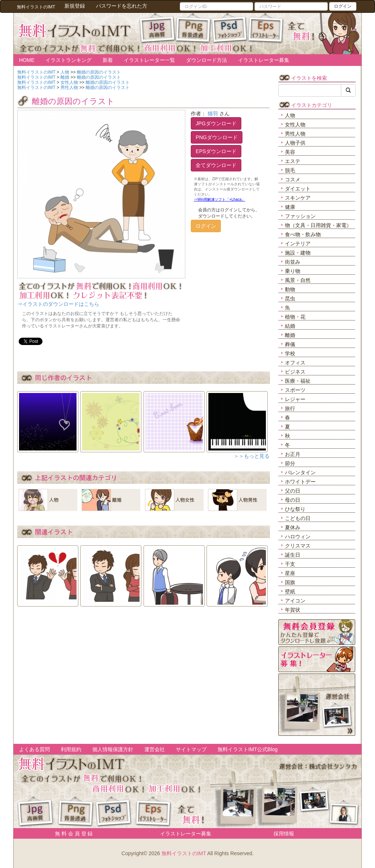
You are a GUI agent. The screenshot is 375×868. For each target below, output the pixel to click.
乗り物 (293, 271)
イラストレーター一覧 (149, 60)
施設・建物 (298, 253)
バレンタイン (300, 472)
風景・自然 (298, 280)
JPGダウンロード (216, 123)
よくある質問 (34, 749)
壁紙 (290, 591)
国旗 (290, 582)
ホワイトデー (300, 482)
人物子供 (295, 143)
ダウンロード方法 (207, 60)
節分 (290, 463)
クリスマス (298, 546)
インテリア (298, 244)
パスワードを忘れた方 (122, 6)
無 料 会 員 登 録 (71, 834)
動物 (290, 289)
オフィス (295, 363)
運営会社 (155, 749)
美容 (290, 152)
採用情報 (284, 834)
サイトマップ (191, 749)
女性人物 (295, 125)
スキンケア (298, 198)
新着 (108, 60)
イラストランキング (68, 60)
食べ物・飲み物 (303, 234)
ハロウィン (298, 537)
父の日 (293, 491)
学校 (290, 353)
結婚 (290, 326)
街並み (293, 262)
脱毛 (290, 170)
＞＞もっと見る (252, 456)
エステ (293, 161)
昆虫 (290, 298)
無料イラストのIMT (184, 853)
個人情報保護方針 (113, 749)
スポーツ (295, 390)
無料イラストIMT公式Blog (248, 749)
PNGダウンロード (216, 137)
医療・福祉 (298, 381)
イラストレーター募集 (264, 60)
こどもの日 (298, 518)
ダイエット (298, 189)
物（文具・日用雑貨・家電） (318, 225)
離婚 (290, 335)
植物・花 (295, 317)
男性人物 (295, 134)
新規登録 (75, 6)
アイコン (295, 601)
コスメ (293, 179)
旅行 (290, 408)
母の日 (293, 500)
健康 (290, 207)
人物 (290, 115)
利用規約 (71, 749)
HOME (27, 60)
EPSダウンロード (216, 151)
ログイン (343, 6)
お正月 (293, 454)
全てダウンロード (216, 165)
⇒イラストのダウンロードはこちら (58, 304)
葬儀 (290, 344)
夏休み (293, 527)
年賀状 (293, 610)
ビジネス (295, 372)
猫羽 (213, 114)
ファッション (300, 216)
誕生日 (293, 555)
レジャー (295, 399)
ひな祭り (295, 509)
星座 (290, 573)
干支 (290, 564)
